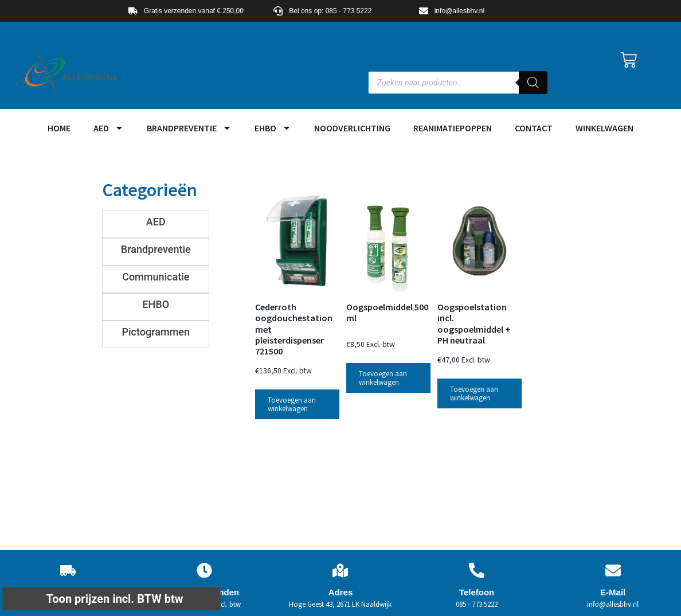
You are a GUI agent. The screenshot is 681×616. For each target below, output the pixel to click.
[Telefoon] (477, 570)
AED (109, 128)
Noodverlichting (352, 128)
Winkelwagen (604, 128)
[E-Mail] (613, 570)
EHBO (273, 128)
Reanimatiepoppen (453, 128)
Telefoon (477, 592)
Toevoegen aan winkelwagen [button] (292, 404)
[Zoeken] (533, 83)
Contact (534, 128)
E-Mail (613, 592)
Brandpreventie (189, 128)
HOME (59, 128)
